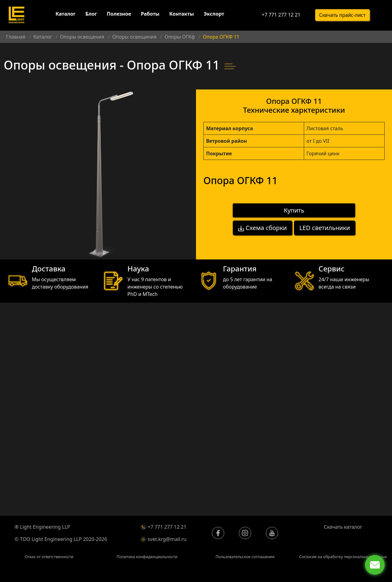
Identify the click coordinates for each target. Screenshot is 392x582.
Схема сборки (262, 227)
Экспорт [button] (214, 15)
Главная (16, 37)
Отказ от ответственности (49, 557)
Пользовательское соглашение (245, 557)
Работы (150, 15)
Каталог (65, 15)
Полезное (119, 15)
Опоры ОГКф (180, 37)
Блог (91, 15)
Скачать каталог (343, 527)
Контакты (182, 15)
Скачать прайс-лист (342, 16)
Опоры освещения (82, 37)
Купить (294, 210)
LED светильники (325, 227)
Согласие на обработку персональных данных (343, 557)
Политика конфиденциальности (147, 557)
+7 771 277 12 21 (281, 15)
